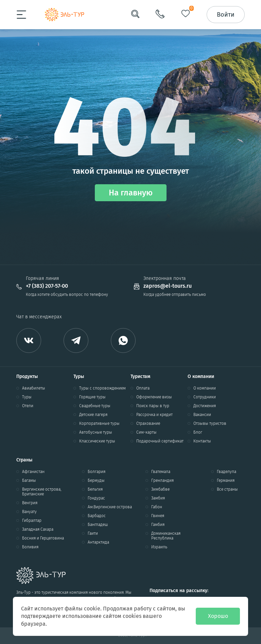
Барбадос (97, 516)
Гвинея (158, 516)
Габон (157, 507)
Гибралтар (32, 520)
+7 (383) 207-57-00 (47, 286)
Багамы (29, 480)
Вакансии (202, 415)
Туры (27, 397)
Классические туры (97, 441)
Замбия (158, 498)
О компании (205, 388)
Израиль (159, 547)
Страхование (148, 423)
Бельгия (95, 489)
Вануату (29, 512)
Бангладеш (98, 525)
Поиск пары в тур (153, 406)
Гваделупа (227, 472)
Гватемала (161, 472)
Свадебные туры (95, 406)
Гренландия (162, 480)
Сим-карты (146, 432)
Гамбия (158, 525)
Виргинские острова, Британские (42, 492)
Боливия (30, 547)
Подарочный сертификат (160, 441)
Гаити (93, 533)
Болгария (97, 472)
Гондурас (96, 498)
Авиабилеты (34, 388)
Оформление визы (154, 397)
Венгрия (30, 503)
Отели (28, 406)
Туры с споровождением (102, 388)
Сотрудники (205, 397)
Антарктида (98, 542)
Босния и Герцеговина (43, 538)
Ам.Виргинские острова (110, 507)
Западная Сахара (38, 529)
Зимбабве (160, 489)
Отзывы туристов (210, 423)
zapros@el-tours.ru (168, 286)
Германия (226, 480)
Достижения (205, 406)
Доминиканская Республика (166, 536)
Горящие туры (92, 397)
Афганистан (33, 472)
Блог (198, 432)
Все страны (227, 489)
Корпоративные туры (99, 423)
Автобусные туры (96, 432)
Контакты (202, 441)
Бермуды (96, 480)
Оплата (143, 388)
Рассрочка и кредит (154, 415)
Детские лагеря (93, 415)
